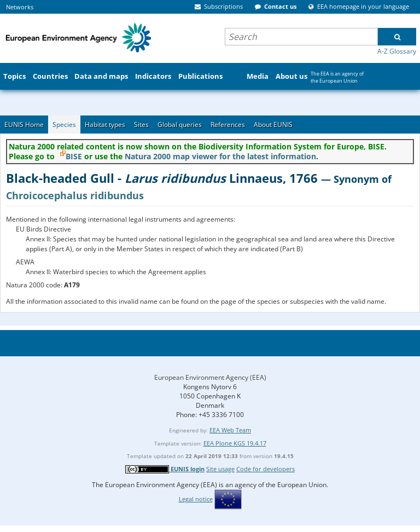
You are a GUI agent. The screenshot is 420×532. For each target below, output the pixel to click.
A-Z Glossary (397, 51)
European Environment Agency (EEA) (210, 377)
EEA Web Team (230, 430)
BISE (74, 156)
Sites (141, 125)
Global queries (180, 125)
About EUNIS (273, 125)
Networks (20, 7)
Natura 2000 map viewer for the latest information (220, 156)
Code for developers (266, 469)
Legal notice (196, 499)
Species (64, 125)
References (228, 125)
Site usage (220, 469)
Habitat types (105, 125)
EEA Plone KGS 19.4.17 (235, 443)
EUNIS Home (24, 125)
